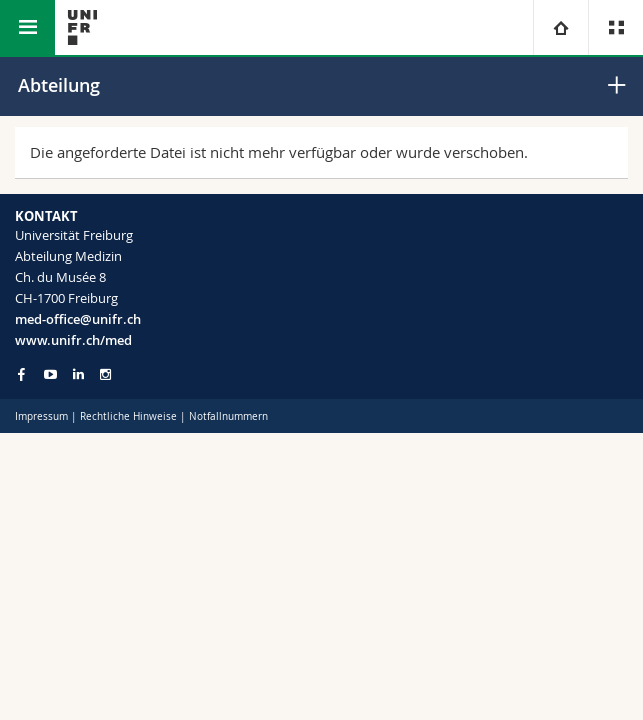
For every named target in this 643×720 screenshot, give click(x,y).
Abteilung (59, 85)
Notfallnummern (228, 416)
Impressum (41, 416)
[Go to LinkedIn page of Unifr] (78, 374)
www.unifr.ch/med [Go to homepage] (73, 340)
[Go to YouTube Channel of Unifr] (50, 374)
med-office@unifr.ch (78, 319)
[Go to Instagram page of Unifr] (105, 374)
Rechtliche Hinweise (128, 416)
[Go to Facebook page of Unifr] (21, 374)
